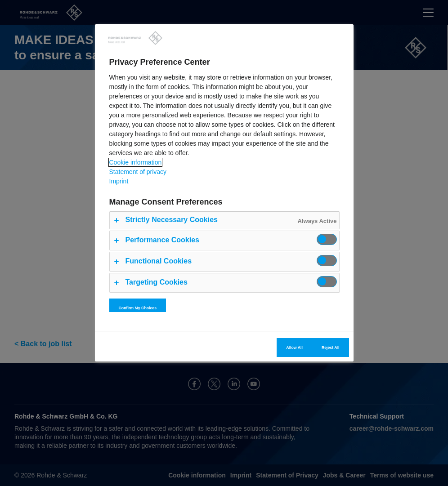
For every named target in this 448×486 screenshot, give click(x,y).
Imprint (119, 181)
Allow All (294, 348)
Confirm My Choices (138, 308)
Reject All (331, 348)
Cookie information (136, 162)
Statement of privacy (138, 172)
